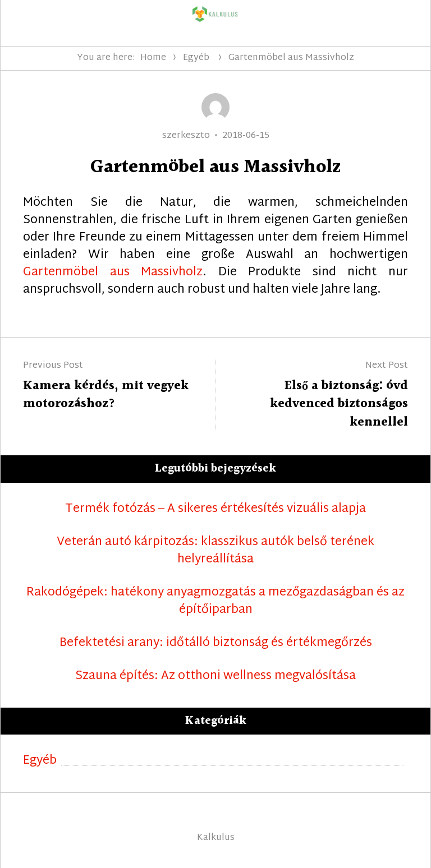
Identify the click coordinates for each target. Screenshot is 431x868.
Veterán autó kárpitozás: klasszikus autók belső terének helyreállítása (215, 551)
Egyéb (196, 58)
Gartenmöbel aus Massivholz (113, 273)
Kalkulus (216, 838)
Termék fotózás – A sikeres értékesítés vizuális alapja (215, 509)
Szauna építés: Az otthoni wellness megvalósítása (215, 677)
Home (153, 58)
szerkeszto (186, 136)
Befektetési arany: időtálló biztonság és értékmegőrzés (216, 643)
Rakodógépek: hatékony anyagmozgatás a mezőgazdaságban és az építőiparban (215, 602)
